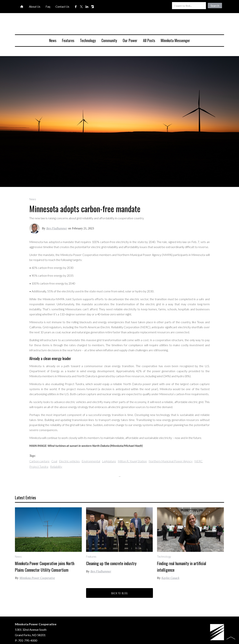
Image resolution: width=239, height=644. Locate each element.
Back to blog (120, 593)
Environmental (91, 461)
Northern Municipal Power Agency (171, 461)
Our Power (130, 40)
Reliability (56, 467)
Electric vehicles (69, 461)
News (53, 40)
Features (68, 40)
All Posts (149, 40)
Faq (48, 7)
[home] (119, 25)
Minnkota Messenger (175, 40)
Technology (88, 40)
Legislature (109, 461)
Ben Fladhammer (57, 228)
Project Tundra (39, 467)
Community (109, 40)
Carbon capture (39, 461)
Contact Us (62, 7)
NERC (198, 461)
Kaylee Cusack (170, 578)
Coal (54, 461)
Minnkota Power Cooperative (37, 578)
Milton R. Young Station (132, 461)
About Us (35, 7)
